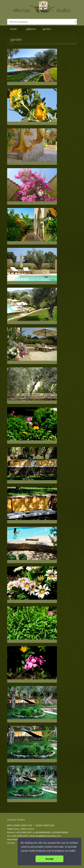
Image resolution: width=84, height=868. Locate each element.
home (14, 29)
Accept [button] (49, 859)
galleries (31, 29)
